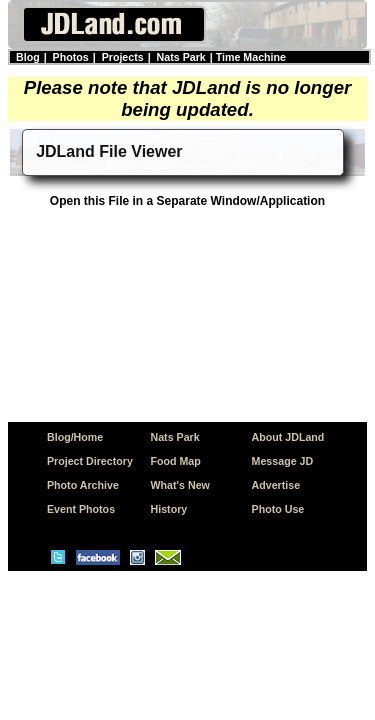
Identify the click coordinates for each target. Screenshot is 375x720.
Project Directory (90, 461)
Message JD (283, 461)
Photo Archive (83, 485)
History (169, 509)
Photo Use (278, 509)
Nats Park (181, 57)
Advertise (276, 485)
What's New (180, 485)
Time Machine (251, 57)
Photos (71, 57)
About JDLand (288, 437)
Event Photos (81, 509)
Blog (28, 57)
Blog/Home (75, 437)
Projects (123, 57)
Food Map (176, 461)
